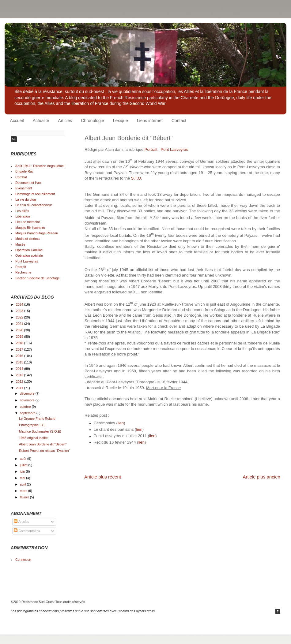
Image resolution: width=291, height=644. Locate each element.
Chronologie (93, 121)
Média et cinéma (27, 239)
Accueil (17, 121)
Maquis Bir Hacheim (30, 228)
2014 (20, 369)
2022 (20, 317)
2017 (20, 349)
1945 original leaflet (33, 438)
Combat (21, 177)
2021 (20, 324)
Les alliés (22, 211)
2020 (20, 330)
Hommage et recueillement (35, 194)
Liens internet (150, 121)
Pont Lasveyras (175, 149)
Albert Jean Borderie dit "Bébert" (43, 444)
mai (23, 478)
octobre (26, 407)
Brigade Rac (24, 171)
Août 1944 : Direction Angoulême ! (40, 166)
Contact (179, 121)
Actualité (41, 121)
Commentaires (27, 531)
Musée (20, 244)
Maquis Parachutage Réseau (37, 233)
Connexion (23, 560)
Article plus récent (103, 477)
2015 (20, 362)
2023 (20, 311)
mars (24, 491)
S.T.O (136, 178)
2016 (20, 356)
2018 (20, 343)
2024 (20, 304)
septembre (28, 413)
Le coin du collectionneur (34, 205)
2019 (20, 337)
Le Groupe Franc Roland (37, 419)
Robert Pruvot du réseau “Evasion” (44, 451)
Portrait (151, 149)
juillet (24, 465)
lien (121, 423)
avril (23, 484)
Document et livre (28, 183)
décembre (28, 393)
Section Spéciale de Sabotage (38, 278)
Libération (23, 216)
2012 (20, 382)
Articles (65, 121)
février (25, 497)
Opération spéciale (29, 255)
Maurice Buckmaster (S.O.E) (40, 431)
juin (23, 471)
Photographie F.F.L (33, 425)
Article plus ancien (261, 477)
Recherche (23, 272)
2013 (20, 375)
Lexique (121, 121)
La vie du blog (26, 199)
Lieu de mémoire (28, 222)
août (24, 459)
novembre (28, 400)
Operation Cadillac (29, 250)
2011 (20, 388)
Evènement (24, 188)
